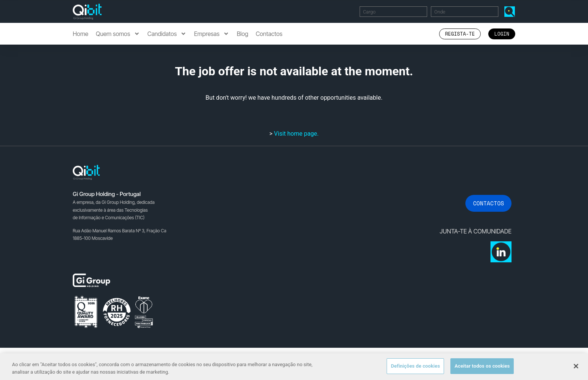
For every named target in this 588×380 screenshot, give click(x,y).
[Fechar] (576, 366)
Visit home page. (296, 134)
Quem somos (118, 34)
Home (81, 34)
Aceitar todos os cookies (482, 366)
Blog (242, 34)
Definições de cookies (415, 366)
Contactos (269, 34)
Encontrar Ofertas (511, 11)
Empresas (211, 34)
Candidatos (167, 34)
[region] (294, 367)
